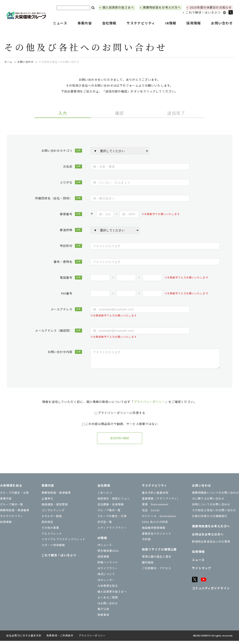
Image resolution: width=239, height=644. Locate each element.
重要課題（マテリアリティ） (161, 502)
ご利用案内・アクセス (156, 571)
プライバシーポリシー (150, 405)
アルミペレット (52, 537)
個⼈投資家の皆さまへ (118, 8)
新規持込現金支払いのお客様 (211, 545)
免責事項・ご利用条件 (60, 639)
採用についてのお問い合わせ (211, 508)
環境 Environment (155, 508)
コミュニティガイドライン (211, 591)
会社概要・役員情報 (111, 508)
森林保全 (47, 525)
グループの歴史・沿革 (15, 496)
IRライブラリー (108, 571)
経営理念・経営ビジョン (114, 502)
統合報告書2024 (108, 554)
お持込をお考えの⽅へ (208, 538)
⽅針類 (146, 542)
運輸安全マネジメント (157, 537)
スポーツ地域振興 (53, 548)
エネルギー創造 (52, 519)
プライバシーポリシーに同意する (120, 416)
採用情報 (194, 23)
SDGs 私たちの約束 (155, 525)
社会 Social (151, 513)
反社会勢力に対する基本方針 (24, 639)
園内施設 (148, 566)
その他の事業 (50, 531)
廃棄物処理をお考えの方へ (162, 8)
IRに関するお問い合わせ (208, 502)
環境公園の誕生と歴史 (157, 560)
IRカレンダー (106, 583)
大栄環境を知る (11, 489)
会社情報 (104, 489)
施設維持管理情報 (154, 531)
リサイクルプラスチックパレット (63, 542)
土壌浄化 (47, 502)
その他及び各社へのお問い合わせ (214, 513)
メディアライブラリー (112, 531)
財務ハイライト (108, 566)
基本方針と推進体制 (155, 496)
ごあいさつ (105, 496)
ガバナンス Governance (159, 519)
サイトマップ (202, 571)
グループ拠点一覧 (12, 508)
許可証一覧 (105, 525)
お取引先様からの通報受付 (210, 519)
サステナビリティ (12, 519)
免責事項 (103, 618)
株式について (106, 577)
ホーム (8, 62)
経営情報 (103, 560)
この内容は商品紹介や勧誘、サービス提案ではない (120, 427)
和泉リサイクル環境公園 (159, 553)
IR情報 (102, 541)
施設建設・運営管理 (55, 508)
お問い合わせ (25, 62)
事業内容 (6, 502)
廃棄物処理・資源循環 (15, 513)
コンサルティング (53, 513)
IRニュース (105, 548)
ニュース (60, 23)
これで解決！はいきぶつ (203, 13)
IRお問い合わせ (108, 607)
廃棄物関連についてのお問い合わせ (216, 496)
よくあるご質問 (108, 601)
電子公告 (103, 612)
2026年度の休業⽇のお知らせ (211, 8)
